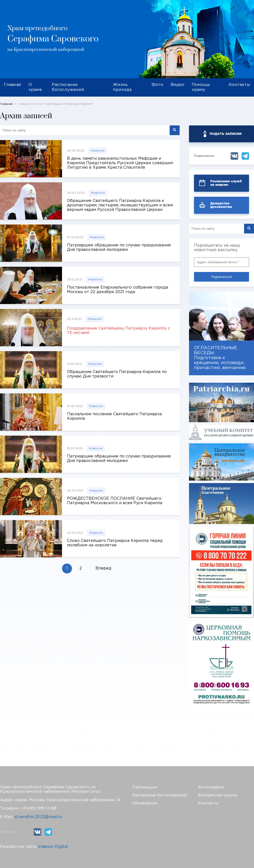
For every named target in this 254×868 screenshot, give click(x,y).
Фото (157, 85)
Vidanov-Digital (53, 847)
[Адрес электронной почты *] (222, 262)
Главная (12, 85)
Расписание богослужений (68, 87)
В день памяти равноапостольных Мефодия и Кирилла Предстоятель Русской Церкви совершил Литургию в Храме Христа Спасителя (120, 163)
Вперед (103, 568)
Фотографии (211, 787)
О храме (35, 87)
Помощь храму (201, 87)
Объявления (144, 803)
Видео (177, 85)
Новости (98, 151)
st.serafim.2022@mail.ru (38, 817)
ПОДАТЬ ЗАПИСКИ (226, 134)
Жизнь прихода (122, 87)
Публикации (145, 787)
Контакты (239, 85)
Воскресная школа (217, 795)
